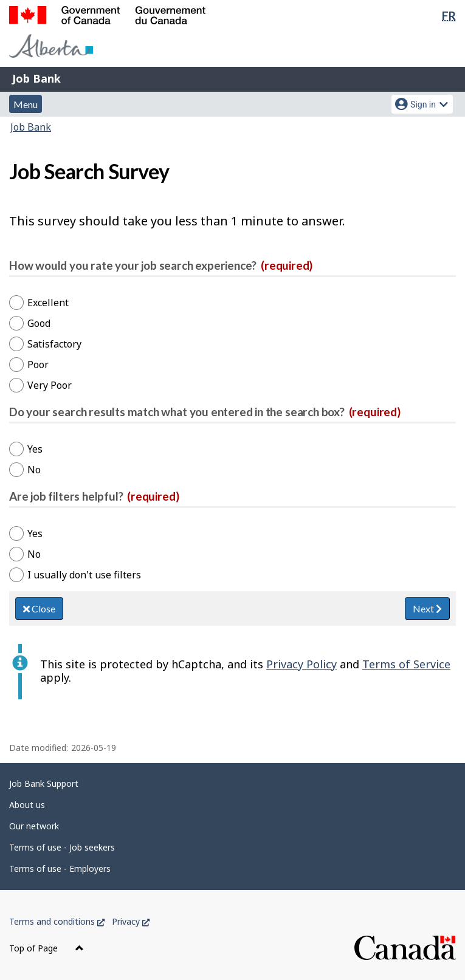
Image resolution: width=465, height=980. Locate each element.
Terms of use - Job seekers (62, 847)
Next (427, 608)
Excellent (48, 303)
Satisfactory (54, 344)
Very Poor (50, 385)
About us (27, 805)
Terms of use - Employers (60, 869)
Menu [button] (26, 104)
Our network (34, 826)
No (34, 470)
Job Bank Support (44, 783)
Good (39, 323)
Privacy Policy (301, 664)
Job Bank (36, 78)
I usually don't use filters (84, 575)
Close (39, 608)
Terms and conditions (57, 921)
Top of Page (46, 948)
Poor (38, 365)
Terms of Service (406, 664)
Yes (35, 449)
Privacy (131, 921)
